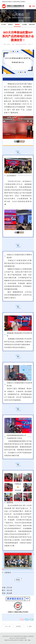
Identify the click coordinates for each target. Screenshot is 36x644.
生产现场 (3, 25)
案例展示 (10, 25)
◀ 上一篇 (8, 626)
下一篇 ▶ (29, 626)
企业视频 (24, 25)
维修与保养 (32, 25)
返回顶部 (19, 626)
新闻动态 (17, 25)
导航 (34, 6)
